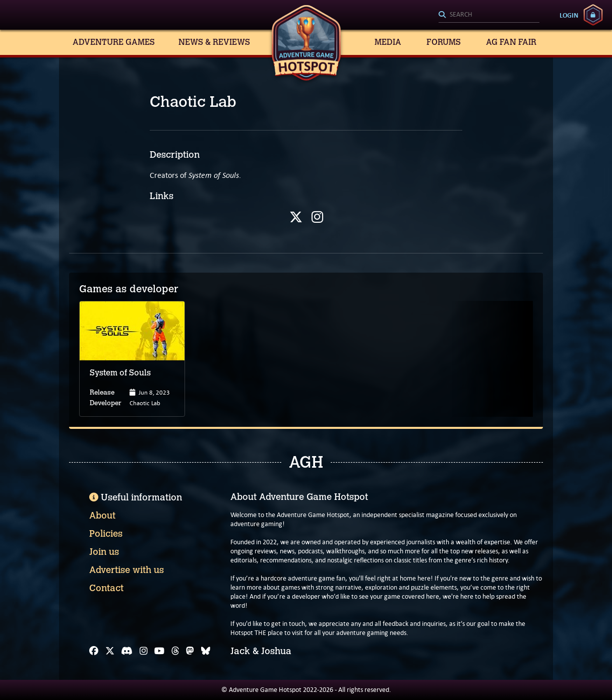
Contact (106, 588)
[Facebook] (94, 651)
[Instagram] (144, 651)
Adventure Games (114, 42)
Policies (106, 534)
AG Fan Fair (511, 42)
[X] (110, 651)
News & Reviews (214, 42)
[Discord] (127, 651)
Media (388, 42)
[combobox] (489, 15)
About (102, 516)
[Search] (489, 15)
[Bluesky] (206, 651)
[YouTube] (159, 651)
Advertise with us (127, 570)
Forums (444, 42)
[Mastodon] (190, 651)
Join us (104, 552)
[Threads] (175, 651)
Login (569, 15)
